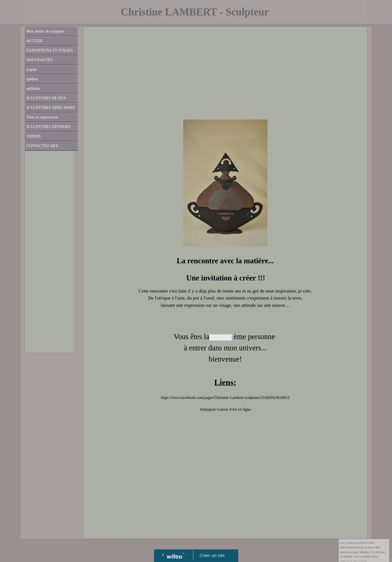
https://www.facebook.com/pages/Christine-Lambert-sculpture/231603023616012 (225, 398)
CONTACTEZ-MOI (42, 146)
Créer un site (212, 555)
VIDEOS (34, 136)
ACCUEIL (35, 41)
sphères (32, 79)
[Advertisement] (50, 266)
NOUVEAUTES (40, 60)
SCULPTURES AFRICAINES (51, 108)
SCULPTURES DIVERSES (49, 127)
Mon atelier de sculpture (45, 31)
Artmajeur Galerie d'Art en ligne (225, 409)
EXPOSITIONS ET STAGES (50, 50)
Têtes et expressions (42, 117)
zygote (32, 69)
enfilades (34, 89)
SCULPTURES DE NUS (46, 98)
